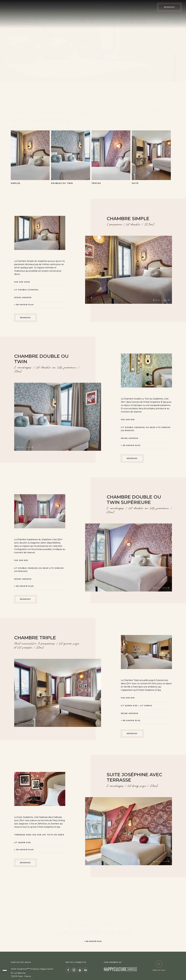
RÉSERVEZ (25, 318)
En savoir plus (25, 305)
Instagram (74, 970)
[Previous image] (157, 300)
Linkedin (86, 970)
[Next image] (166, 300)
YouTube (80, 970)
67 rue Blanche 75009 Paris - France (21, 975)
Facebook (68, 970)
